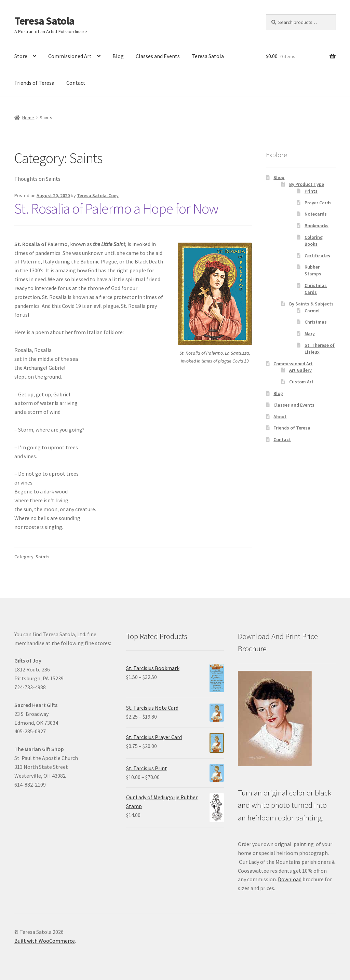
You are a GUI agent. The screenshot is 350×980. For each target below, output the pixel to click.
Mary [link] (310, 334)
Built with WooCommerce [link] (45, 941)
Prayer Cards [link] (318, 203)
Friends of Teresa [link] (34, 83)
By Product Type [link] (307, 184)
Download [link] (290, 879)
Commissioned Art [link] (70, 56)
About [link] (280, 417)
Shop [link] (279, 177)
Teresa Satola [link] (44, 21)
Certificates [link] (317, 256)
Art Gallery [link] (300, 370)
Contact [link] (76, 83)
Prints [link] (311, 191)
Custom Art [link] (301, 382)
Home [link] (28, 118)
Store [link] (21, 56)
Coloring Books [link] (314, 241)
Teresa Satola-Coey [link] (98, 195)
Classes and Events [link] (158, 56)
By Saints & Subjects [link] (311, 304)
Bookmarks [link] (317, 226)
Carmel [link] (312, 311)
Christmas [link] (316, 322)
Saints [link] (43, 557)
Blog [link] (118, 56)
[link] (53, 195)
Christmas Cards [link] (316, 289)
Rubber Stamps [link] (313, 270)
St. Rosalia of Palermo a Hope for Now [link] (116, 208)
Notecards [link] (316, 214)
